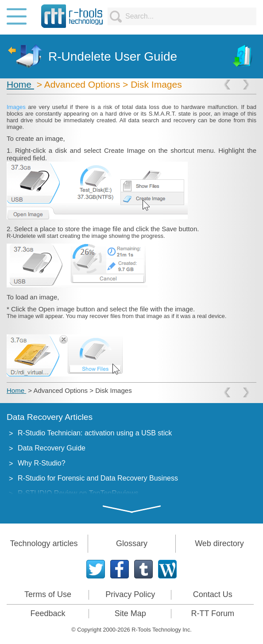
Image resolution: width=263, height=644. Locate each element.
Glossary (132, 543)
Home (20, 84)
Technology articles (44, 543)
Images (17, 107)
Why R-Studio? (42, 463)
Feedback (48, 613)
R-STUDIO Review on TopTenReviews (78, 493)
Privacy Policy (130, 594)
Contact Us (213, 594)
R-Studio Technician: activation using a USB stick (95, 433)
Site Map (130, 613)
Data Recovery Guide (52, 448)
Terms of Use (48, 594)
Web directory (219, 543)
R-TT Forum (213, 613)
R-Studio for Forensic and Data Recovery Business (98, 478)
